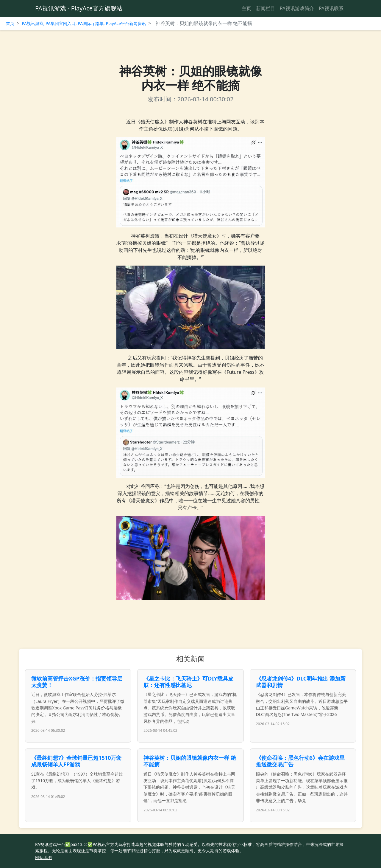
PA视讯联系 (331, 8)
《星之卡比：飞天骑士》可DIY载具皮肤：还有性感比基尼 (188, 682)
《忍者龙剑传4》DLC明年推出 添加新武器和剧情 (301, 682)
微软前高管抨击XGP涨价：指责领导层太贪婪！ (77, 682)
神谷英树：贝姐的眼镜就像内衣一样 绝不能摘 (190, 761)
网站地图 (43, 857)
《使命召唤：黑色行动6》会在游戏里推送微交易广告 (300, 761)
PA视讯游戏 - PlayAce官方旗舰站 (79, 8)
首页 (10, 23)
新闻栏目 (266, 8)
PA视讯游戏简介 (297, 8)
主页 (246, 8)
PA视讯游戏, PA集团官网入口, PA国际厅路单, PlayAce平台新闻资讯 (84, 23)
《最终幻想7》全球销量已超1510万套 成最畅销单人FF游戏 (76, 761)
